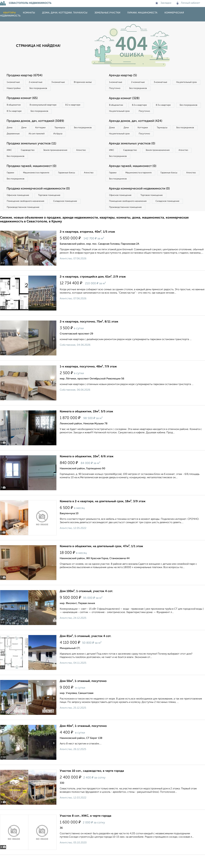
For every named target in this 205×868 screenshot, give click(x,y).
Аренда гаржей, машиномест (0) (134, 177)
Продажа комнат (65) (24, 99)
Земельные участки (107, 13)
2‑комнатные (38, 82)
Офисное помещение (19, 207)
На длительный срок (120, 89)
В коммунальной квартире (46, 106)
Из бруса (12, 143)
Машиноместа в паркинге (39, 184)
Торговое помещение (53, 207)
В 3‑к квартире (15, 113)
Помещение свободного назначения (27, 214)
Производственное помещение (24, 220)
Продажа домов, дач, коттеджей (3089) (37, 123)
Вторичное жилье (17, 89)
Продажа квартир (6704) (26, 75)
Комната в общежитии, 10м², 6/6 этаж (87, 470)
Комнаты (29, 13)
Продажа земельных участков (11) (33, 153)
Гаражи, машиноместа (142, 13)
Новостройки (44, 89)
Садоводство (30, 160)
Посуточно (147, 89)
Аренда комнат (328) (125, 99)
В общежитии (15, 106)
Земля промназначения (60, 160)
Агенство (88, 160)
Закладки (163, 3)
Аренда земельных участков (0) (133, 153)
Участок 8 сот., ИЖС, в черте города (86, 829)
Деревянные (43, 136)
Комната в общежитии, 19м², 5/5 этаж (86, 425)
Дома (10, 130)
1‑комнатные (14, 82)
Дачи (26, 130)
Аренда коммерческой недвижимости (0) (141, 200)
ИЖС (10, 160)
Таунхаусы (66, 130)
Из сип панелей (68, 136)
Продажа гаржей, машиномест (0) (33, 177)
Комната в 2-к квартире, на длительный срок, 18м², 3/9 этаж (103, 515)
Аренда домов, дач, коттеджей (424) (137, 129)
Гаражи (11, 184)
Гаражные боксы (72, 184)
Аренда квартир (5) (124, 75)
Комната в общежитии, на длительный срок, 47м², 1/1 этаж (101, 560)
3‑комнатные (63, 82)
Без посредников (71, 89)
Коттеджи (45, 130)
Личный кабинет (188, 3)
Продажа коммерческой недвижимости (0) (41, 200)
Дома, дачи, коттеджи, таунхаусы (65, 13)
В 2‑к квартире (79, 106)
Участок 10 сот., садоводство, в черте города (92, 784)
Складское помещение (69, 214)
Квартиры (10, 13)
